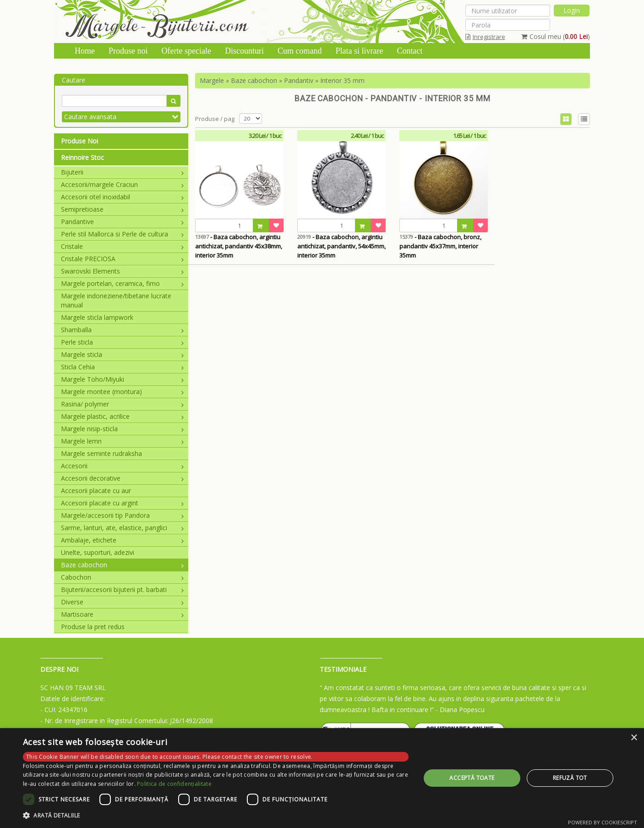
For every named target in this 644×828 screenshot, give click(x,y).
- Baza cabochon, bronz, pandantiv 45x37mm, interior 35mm (440, 246)
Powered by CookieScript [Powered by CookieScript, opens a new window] (603, 822)
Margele (212, 80)
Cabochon (122, 577)
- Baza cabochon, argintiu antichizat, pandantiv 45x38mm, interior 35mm (239, 246)
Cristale (122, 246)
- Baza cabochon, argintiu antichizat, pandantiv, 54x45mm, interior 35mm (341, 246)
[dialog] (322, 778)
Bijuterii (122, 172)
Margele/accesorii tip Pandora (122, 515)
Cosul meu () (556, 36)
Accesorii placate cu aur (96, 491)
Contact (409, 51)
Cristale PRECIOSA (122, 259)
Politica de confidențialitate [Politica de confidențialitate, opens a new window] (174, 784)
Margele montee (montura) (122, 392)
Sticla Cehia (122, 367)
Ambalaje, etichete (122, 540)
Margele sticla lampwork (97, 317)
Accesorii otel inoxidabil (122, 197)
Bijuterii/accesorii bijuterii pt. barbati (122, 589)
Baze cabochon (122, 565)
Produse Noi (79, 141)
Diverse (122, 602)
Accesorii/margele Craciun (122, 184)
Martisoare (122, 614)
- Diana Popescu (460, 710)
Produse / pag (215, 119)
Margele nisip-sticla (122, 429)
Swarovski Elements (122, 271)
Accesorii (122, 466)
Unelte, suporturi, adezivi (98, 552)
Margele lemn (122, 441)
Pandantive (122, 222)
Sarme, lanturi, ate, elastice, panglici (122, 528)
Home (85, 51)
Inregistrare (485, 37)
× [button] (634, 738)
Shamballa (122, 330)
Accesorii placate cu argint (122, 503)
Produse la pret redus (93, 627)
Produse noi (128, 51)
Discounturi (244, 51)
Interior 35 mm (342, 80)
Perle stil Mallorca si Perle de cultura (122, 234)
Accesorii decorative (122, 478)
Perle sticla (122, 342)
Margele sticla (122, 354)
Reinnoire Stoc (82, 157)
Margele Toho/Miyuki (122, 379)
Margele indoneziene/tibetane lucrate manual (116, 300)
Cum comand (300, 51)
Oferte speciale (186, 51)
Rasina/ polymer (122, 404)
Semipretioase (122, 209)
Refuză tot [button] (570, 778)
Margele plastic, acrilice (122, 416)
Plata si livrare (359, 51)
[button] (216, 816)
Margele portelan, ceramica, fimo (122, 283)
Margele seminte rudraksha (101, 453)
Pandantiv (299, 80)
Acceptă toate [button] (472, 778)
